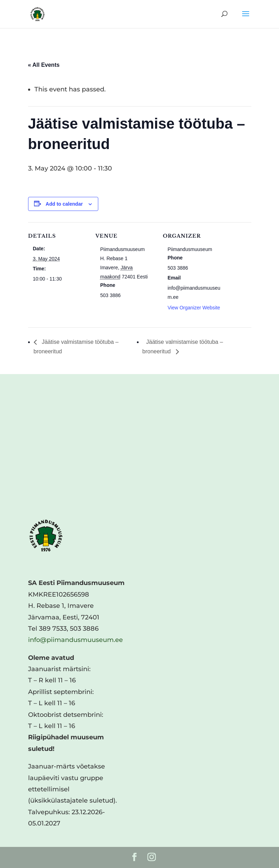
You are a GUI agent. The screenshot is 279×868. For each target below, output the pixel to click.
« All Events (44, 65)
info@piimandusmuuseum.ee (75, 640)
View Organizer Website (194, 308)
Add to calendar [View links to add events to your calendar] (64, 204)
